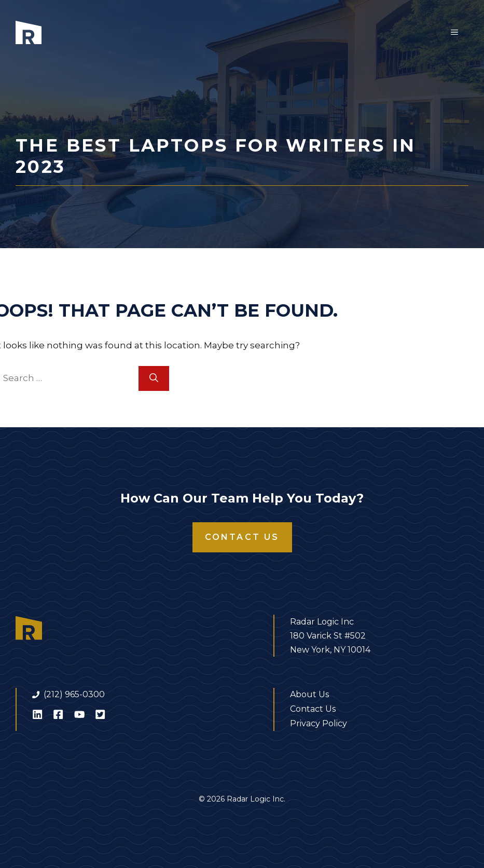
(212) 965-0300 (74, 694)
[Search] (154, 378)
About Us (309, 694)
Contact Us (242, 537)
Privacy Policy (319, 723)
